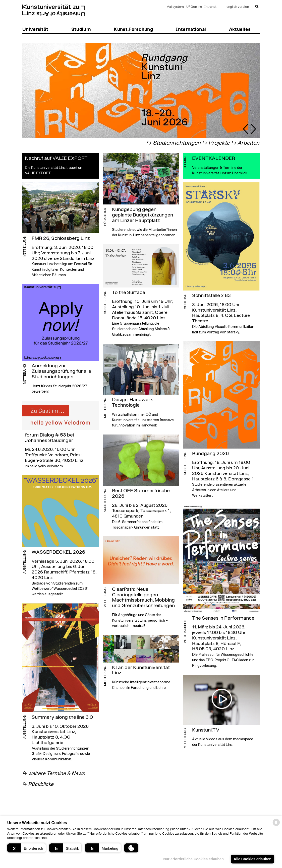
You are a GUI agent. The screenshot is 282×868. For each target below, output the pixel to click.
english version (238, 7)
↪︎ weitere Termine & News (54, 774)
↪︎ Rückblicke (38, 784)
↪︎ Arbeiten (245, 143)
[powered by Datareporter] (276, 825)
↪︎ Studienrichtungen (174, 143)
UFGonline (194, 7)
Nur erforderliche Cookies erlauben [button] (193, 859)
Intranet (210, 7)
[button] (26, 848)
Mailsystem (175, 7)
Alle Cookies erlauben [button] (252, 859)
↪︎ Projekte (216, 143)
